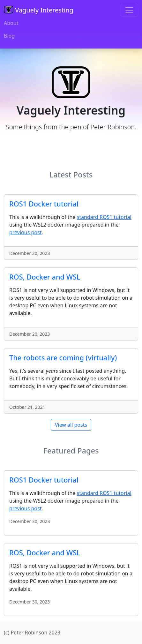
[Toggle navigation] (129, 10)
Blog (9, 36)
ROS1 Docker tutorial (44, 204)
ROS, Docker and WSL (45, 277)
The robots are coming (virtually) (63, 358)
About (11, 23)
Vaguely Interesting (39, 10)
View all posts (71, 425)
